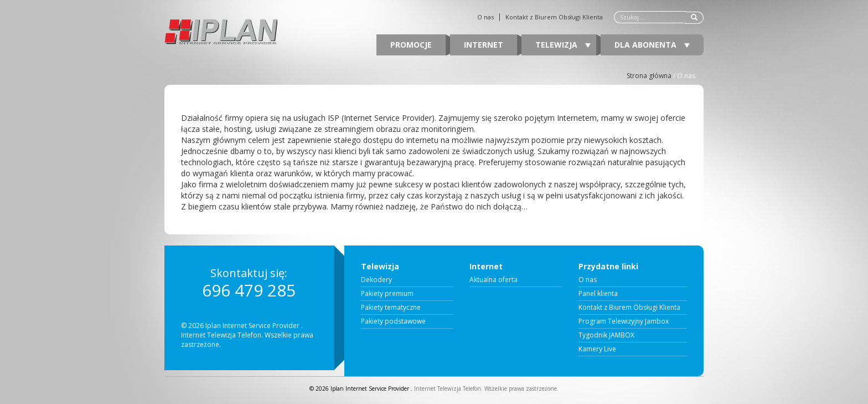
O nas (485, 17)
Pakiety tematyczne (391, 308)
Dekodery (376, 280)
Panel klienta (598, 294)
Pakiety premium (387, 294)
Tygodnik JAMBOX (606, 335)
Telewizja (563, 45)
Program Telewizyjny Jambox (624, 321)
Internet (484, 45)
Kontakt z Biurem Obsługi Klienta (554, 17)
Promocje (411, 45)
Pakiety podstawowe (393, 321)
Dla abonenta (652, 45)
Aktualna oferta (494, 280)
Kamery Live (597, 349)
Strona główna (649, 76)
